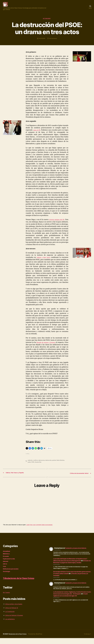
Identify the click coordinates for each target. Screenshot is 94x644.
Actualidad (47, 21)
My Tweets (7, 598)
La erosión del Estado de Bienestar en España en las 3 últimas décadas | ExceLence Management (72, 562)
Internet (6, 564)
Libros (5, 566)
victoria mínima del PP (56, 222)
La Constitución (11, 617)
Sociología (7, 574)
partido (55, 463)
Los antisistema (11, 625)
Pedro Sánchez (61, 463)
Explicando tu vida (10, 561)
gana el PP (37, 133)
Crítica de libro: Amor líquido (15, 610)
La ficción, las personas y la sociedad (72, 579)
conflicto (36, 463)
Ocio (5, 569)
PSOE (33, 465)
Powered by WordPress (37, 640)
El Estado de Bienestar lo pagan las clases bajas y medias (71, 565)
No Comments (53, 41)
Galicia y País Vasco (44, 260)
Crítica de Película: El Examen (16, 621)
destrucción (49, 463)
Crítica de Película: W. (13, 614)
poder (29, 465)
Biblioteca (7, 556)
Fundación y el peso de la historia (77, 550)
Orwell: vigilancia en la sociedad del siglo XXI (71, 600)
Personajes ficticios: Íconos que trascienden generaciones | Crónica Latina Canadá (69, 577)
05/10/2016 (42, 41)
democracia (42, 463)
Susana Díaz (39, 465)
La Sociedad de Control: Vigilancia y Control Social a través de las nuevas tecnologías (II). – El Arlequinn (72, 597)
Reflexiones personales (12, 571)
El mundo (6, 558)
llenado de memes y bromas (48, 345)
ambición (30, 463)
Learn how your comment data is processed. (39, 527)
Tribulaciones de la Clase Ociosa (18, 640)
